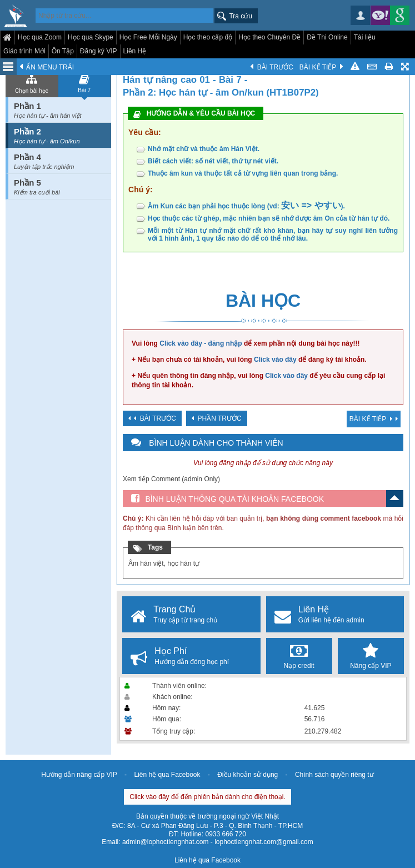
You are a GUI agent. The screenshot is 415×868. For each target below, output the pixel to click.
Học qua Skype (91, 37)
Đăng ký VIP (99, 51)
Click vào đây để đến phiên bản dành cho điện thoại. (207, 797)
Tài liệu (365, 37)
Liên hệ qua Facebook (167, 775)
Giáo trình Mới (24, 51)
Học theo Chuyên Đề (269, 37)
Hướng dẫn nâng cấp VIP (79, 775)
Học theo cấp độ (208, 37)
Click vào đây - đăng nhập (201, 343)
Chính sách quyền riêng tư (334, 775)
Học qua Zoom (40, 37)
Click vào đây (275, 360)
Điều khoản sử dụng (247, 775)
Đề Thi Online (327, 37)
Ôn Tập (63, 51)
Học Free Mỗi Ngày (148, 37)
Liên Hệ (135, 51)
